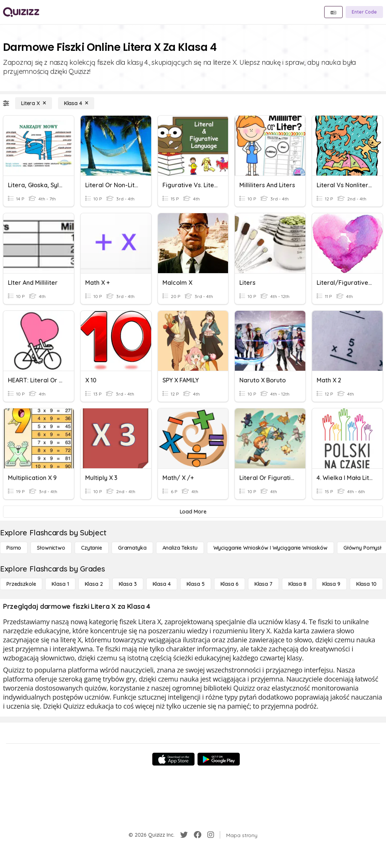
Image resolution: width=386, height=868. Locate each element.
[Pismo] (14, 548)
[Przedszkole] (21, 584)
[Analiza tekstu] (180, 548)
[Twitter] (184, 835)
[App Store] (173, 759)
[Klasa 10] (366, 584)
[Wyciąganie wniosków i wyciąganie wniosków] (270, 548)
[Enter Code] (364, 12)
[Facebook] (198, 835)
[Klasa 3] (128, 584)
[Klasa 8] (297, 584)
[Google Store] (219, 759)
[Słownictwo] (51, 548)
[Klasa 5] (196, 584)
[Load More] (193, 512)
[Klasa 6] (230, 584)
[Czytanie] (92, 548)
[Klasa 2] (94, 584)
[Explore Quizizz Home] (21, 12)
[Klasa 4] (76, 103)
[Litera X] (34, 103)
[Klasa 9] (331, 584)
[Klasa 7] (263, 584)
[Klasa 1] (60, 584)
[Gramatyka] (132, 548)
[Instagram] (211, 835)
